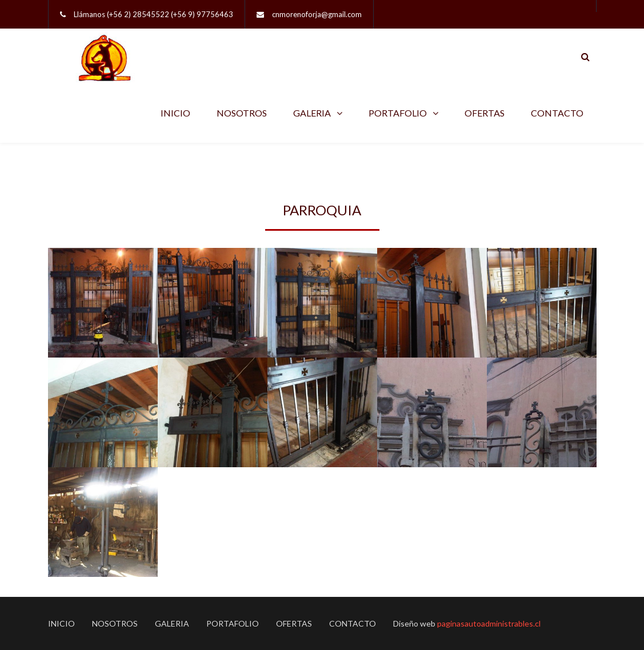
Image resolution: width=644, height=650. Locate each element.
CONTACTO (557, 113)
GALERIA (312, 113)
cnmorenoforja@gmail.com (317, 14)
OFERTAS (485, 113)
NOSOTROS (242, 113)
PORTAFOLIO (398, 113)
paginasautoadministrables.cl (489, 623)
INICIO (175, 113)
